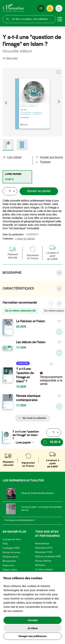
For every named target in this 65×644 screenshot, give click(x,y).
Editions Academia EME (48, 556)
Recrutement (9, 561)
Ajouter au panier (39, 191)
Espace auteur (10, 570)
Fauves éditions (43, 561)
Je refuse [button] (32, 628)
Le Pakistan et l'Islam (31, 321)
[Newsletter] (41, 8)
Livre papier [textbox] (23, 442)
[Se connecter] (50, 8)
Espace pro (8, 565)
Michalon (40, 565)
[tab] (17, 177)
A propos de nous (12, 539)
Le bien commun (44, 569)
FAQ (5, 544)
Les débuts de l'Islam (31, 342)
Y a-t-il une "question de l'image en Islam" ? (25, 375)
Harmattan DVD (44, 548)
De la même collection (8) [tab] (20, 311)
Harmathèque (42, 543)
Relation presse (11, 557)
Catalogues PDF (11, 548)
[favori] (59, 321)
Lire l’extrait (12, 157)
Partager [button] (43, 162)
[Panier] (59, 8)
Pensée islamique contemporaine (28, 398)
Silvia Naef (12, 58)
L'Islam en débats (25, 239)
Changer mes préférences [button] (32, 636)
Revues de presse (12, 552)
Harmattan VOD (44, 552)
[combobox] (26, 442)
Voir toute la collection (34, 418)
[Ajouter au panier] (59, 332)
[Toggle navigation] (60, 19)
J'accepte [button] (33, 620)
